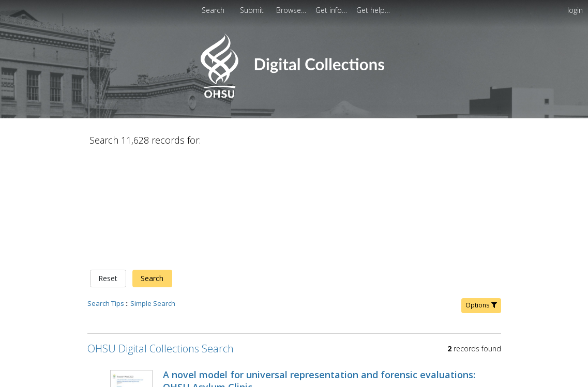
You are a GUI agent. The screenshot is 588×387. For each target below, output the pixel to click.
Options (481, 197)
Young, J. (220, 291)
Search (152, 170)
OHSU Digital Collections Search (161, 240)
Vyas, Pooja (182, 291)
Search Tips (106, 195)
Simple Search (153, 195)
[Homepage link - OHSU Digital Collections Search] (294, 95)
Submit (253, 10)
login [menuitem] (575, 10)
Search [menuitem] (213, 10)
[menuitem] (253, 10)
